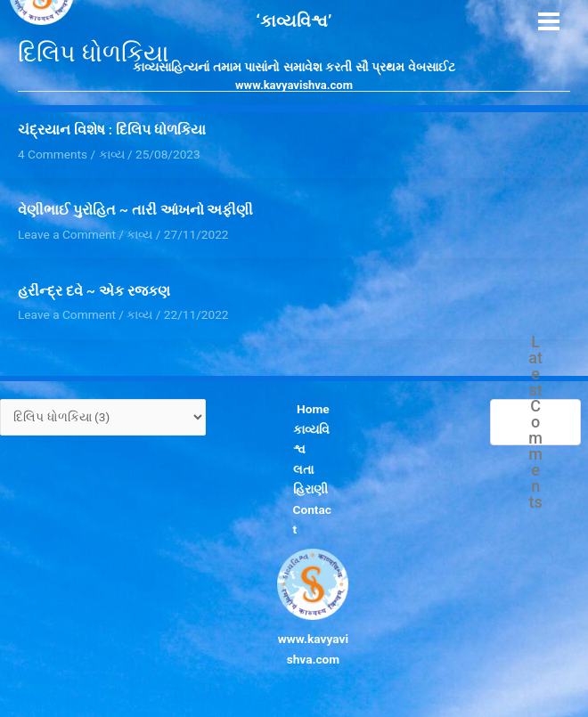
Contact (312, 520)
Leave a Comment (67, 234)
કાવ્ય (139, 234)
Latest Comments (535, 422)
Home (313, 409)
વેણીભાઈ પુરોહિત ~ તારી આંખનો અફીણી (135, 210)
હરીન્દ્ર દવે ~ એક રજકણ (94, 291)
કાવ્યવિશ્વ (311, 440)
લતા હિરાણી (310, 480)
